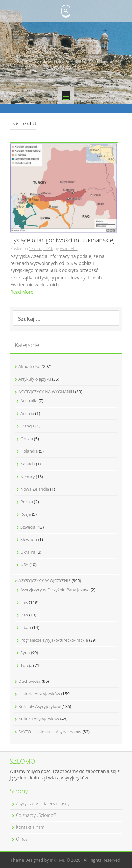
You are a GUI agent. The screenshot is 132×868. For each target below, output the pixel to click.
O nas (22, 839)
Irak (24, 602)
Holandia (29, 451)
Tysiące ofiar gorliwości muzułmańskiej (62, 241)
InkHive (57, 860)
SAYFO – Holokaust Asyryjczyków (50, 732)
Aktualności (30, 366)
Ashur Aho (69, 248)
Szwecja (28, 527)
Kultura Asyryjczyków (39, 719)
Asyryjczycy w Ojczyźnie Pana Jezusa (55, 590)
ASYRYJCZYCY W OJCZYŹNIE (44, 580)
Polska (27, 502)
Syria (25, 653)
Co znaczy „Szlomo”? (36, 815)
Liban (26, 627)
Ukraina (28, 552)
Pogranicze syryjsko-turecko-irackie (54, 640)
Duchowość (30, 681)
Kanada (28, 464)
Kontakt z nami (31, 827)
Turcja (26, 665)
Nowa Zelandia (35, 489)
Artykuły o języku (35, 379)
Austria (27, 413)
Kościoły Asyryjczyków (40, 706)
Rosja (26, 514)
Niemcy (28, 477)
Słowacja (29, 539)
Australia (29, 401)
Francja (27, 426)
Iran (24, 615)
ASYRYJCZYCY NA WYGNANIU (46, 392)
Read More (22, 292)
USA (24, 565)
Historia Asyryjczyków (39, 694)
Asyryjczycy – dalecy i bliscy (43, 803)
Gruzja (27, 439)
